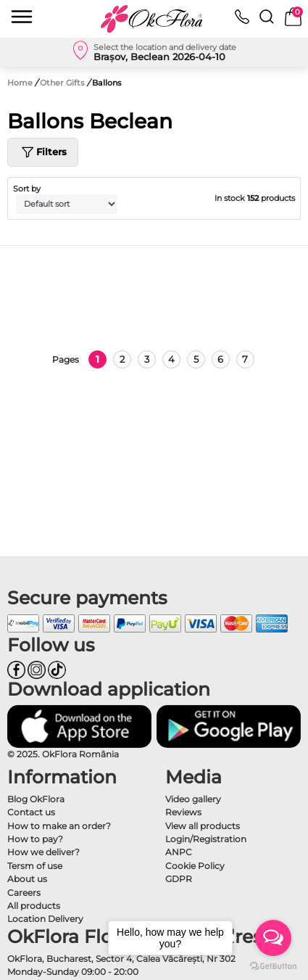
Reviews (183, 812)
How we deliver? (43, 852)
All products (34, 906)
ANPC (179, 852)
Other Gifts (63, 83)
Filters (43, 152)
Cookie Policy (195, 866)
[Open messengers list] (273, 938)
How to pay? (35, 839)
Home (20, 83)
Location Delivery (45, 919)
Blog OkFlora (36, 799)
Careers (24, 893)
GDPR (179, 879)
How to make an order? (59, 826)
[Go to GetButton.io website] (273, 965)
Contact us (31, 812)
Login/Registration (206, 839)
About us (27, 879)
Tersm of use (35, 866)
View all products (203, 826)
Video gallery (193, 799)
